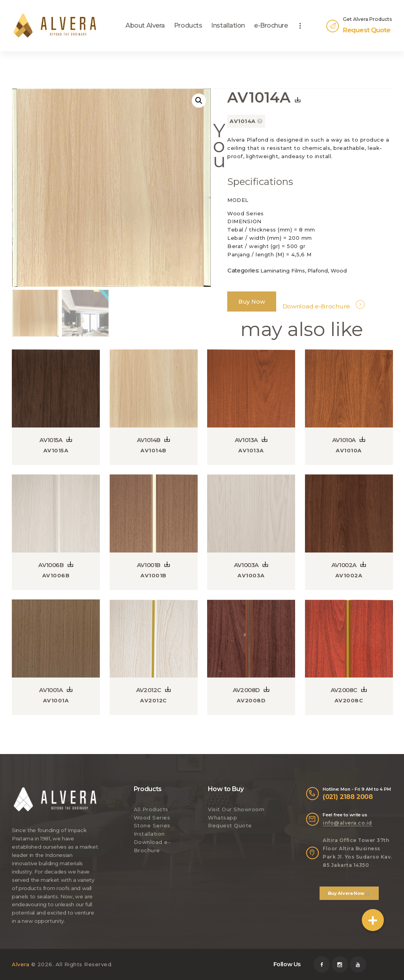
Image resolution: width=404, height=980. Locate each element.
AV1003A (246, 565)
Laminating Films (283, 271)
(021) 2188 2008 (348, 796)
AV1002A (344, 565)
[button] (373, 920)
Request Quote (230, 825)
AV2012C (149, 690)
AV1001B (149, 565)
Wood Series (152, 817)
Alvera (21, 964)
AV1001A (51, 690)
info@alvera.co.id (347, 822)
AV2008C (344, 690)
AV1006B (51, 565)
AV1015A (51, 440)
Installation (149, 834)
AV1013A (246, 440)
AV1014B (149, 440)
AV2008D (246, 690)
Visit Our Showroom (236, 809)
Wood (339, 271)
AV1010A (344, 440)
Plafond (318, 271)
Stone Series (152, 825)
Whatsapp (223, 817)
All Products (151, 809)
